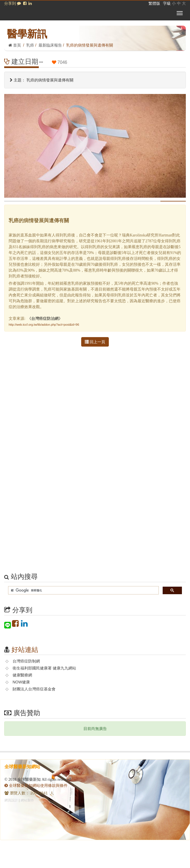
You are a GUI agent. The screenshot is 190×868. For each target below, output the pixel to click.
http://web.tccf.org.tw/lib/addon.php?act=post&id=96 (44, 325)
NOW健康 (21, 682)
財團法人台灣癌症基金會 (34, 689)
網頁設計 (11, 800)
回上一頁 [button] (95, 342)
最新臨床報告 (50, 45)
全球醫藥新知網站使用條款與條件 (36, 785)
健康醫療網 (22, 675)
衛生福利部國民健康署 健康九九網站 (44, 668)
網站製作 (27, 800)
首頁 (15, 45)
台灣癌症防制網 (26, 661)
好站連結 (25, 650)
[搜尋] (83, 590)
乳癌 (30, 45)
